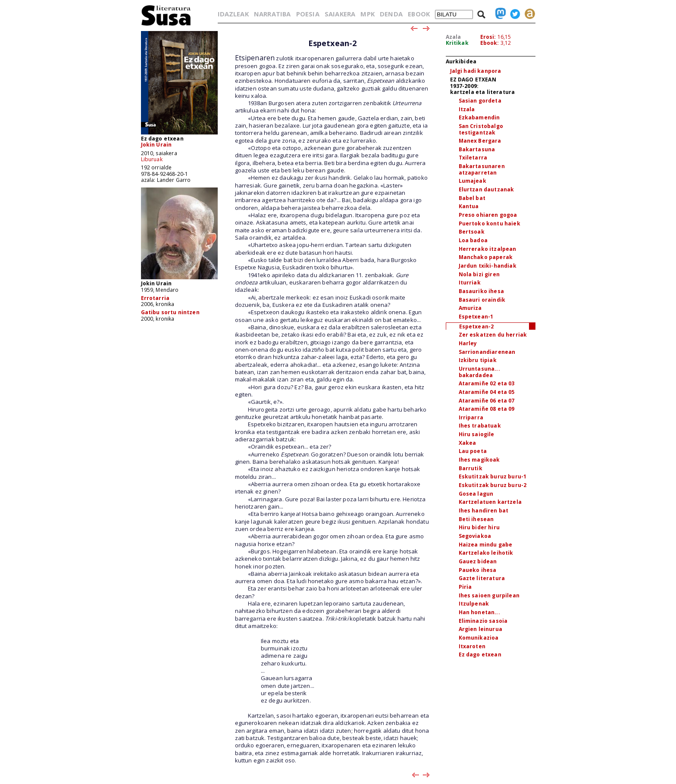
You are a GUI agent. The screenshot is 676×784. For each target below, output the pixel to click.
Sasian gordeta (480, 101)
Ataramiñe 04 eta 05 (487, 392)
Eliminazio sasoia (483, 621)
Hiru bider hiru (479, 527)
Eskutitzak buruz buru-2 (493, 485)
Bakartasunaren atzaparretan (482, 169)
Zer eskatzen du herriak (493, 335)
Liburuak (152, 159)
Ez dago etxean (480, 654)
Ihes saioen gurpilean (489, 595)
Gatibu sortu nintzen (170, 312)
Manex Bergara (480, 141)
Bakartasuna (477, 149)
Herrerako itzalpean (488, 249)
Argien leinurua (480, 629)
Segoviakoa (475, 536)
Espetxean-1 (476, 317)
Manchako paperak (486, 257)
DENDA (391, 14)
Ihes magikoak (479, 460)
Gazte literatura (482, 578)
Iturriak (470, 283)
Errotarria (155, 298)
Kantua (469, 206)
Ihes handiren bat (484, 511)
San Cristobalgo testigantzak (481, 129)
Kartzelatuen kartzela (490, 502)
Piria (465, 587)
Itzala (467, 109)
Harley (468, 343)
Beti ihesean (476, 519)
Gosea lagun (476, 494)
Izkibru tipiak (478, 360)
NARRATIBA (272, 14)
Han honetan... (479, 612)
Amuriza (470, 308)
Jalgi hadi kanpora (476, 71)
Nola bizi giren (479, 274)
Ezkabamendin (479, 117)
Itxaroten (472, 646)
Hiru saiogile (477, 434)
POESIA (308, 14)
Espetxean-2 (477, 326)
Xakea (468, 443)
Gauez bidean (478, 561)
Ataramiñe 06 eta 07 (487, 401)
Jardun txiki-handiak (488, 266)
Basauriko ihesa (481, 291)
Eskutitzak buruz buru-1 (493, 476)
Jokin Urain (156, 145)
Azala (454, 37)
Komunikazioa (479, 638)
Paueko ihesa (478, 570)
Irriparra (471, 417)
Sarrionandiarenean (487, 352)
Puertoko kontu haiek (490, 223)
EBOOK (419, 14)
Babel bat (472, 198)
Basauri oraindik (482, 300)
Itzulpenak (474, 604)
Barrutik (471, 468)
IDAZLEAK (233, 14)
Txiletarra (473, 158)
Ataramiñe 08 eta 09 (487, 409)
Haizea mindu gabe (486, 545)
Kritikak (457, 43)
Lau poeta (473, 451)
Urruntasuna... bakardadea (479, 372)
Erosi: (488, 37)
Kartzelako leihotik (486, 553)
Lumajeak (473, 181)
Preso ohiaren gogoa (488, 215)
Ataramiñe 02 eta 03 (487, 383)
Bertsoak (472, 232)
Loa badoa (473, 240)
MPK (367, 14)
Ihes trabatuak (480, 426)
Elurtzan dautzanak (487, 189)
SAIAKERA (340, 14)
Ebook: (490, 43)
